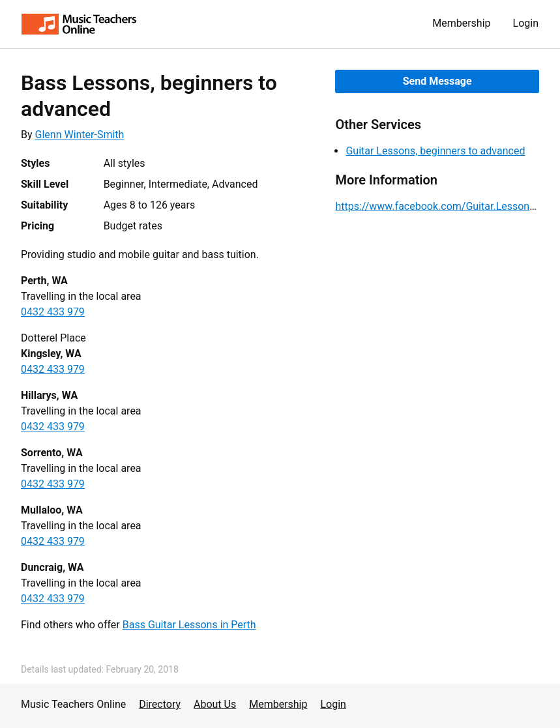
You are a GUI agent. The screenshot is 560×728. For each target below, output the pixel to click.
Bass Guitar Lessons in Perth (189, 625)
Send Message (437, 81)
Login (526, 23)
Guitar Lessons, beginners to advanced (435, 151)
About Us (215, 704)
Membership (461, 23)
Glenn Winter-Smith (80, 135)
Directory (160, 704)
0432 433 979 (53, 312)
